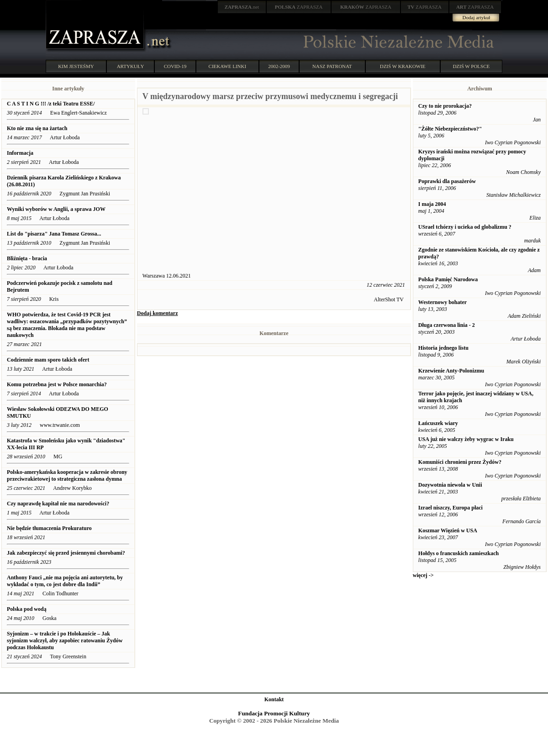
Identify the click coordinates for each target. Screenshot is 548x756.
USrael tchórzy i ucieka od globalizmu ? (465, 227)
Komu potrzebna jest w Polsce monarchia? (57, 384)
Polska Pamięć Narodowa (448, 279)
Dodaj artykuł (477, 17)
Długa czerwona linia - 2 (447, 325)
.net (242, 7)
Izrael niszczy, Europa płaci (451, 508)
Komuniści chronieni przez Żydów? (460, 462)
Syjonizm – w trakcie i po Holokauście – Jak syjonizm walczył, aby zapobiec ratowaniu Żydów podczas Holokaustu (65, 640)
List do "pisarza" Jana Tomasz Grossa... (54, 234)
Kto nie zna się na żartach (37, 128)
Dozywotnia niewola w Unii (450, 485)
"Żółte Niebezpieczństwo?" (450, 129)
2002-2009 (279, 66)
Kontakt (274, 699)
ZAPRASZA (299, 7)
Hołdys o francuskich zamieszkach (458, 553)
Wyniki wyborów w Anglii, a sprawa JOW (56, 209)
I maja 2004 (432, 204)
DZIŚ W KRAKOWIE (403, 66)
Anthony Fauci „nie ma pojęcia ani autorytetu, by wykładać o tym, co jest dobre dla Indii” (65, 581)
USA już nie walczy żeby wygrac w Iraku (466, 439)
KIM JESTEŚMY (76, 66)
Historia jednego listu (443, 348)
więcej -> (423, 575)
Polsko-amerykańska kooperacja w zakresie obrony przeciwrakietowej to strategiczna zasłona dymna (67, 475)
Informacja (20, 153)
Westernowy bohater (443, 302)
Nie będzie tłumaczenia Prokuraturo (50, 528)
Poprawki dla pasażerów (447, 181)
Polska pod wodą (27, 609)
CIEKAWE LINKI (228, 66)
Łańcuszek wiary (438, 423)
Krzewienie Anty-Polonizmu (451, 371)
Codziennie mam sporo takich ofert (48, 360)
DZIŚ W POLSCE (471, 66)
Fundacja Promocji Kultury (274, 713)
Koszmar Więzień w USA (448, 530)
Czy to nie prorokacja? (445, 106)
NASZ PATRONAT (332, 66)
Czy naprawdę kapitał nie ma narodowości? (58, 504)
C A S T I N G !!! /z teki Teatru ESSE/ (51, 104)
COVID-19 (175, 66)
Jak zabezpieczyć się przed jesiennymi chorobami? (66, 553)
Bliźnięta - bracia (27, 258)
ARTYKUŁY (131, 66)
